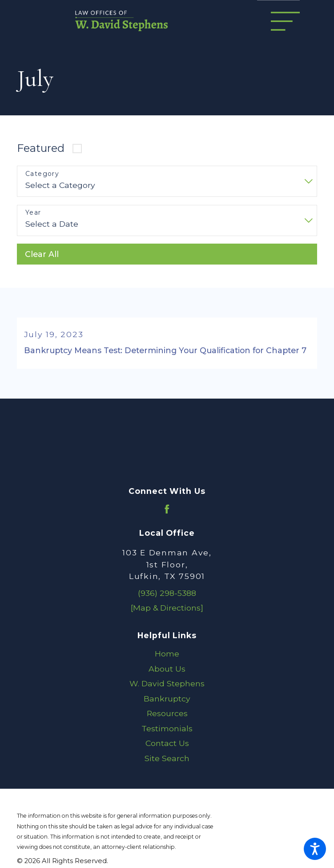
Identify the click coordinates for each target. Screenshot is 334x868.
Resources (167, 714)
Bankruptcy (167, 699)
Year (33, 213)
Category (42, 174)
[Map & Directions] (167, 608)
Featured (41, 148)
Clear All (42, 254)
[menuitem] (167, 654)
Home (167, 654)
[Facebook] (167, 509)
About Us (167, 669)
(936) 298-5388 (167, 593)
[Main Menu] (285, 21)
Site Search (167, 758)
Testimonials (167, 728)
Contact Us (167, 744)
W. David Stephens (167, 683)
